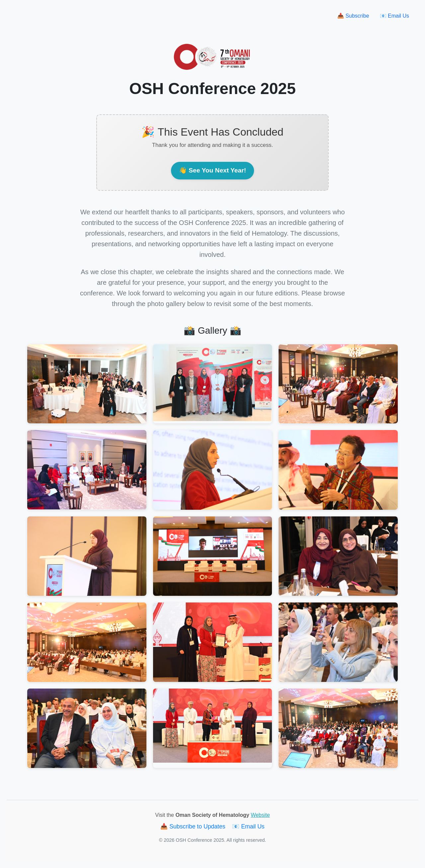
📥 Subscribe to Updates (194, 826)
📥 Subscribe (353, 16)
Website (260, 815)
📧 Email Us (394, 16)
